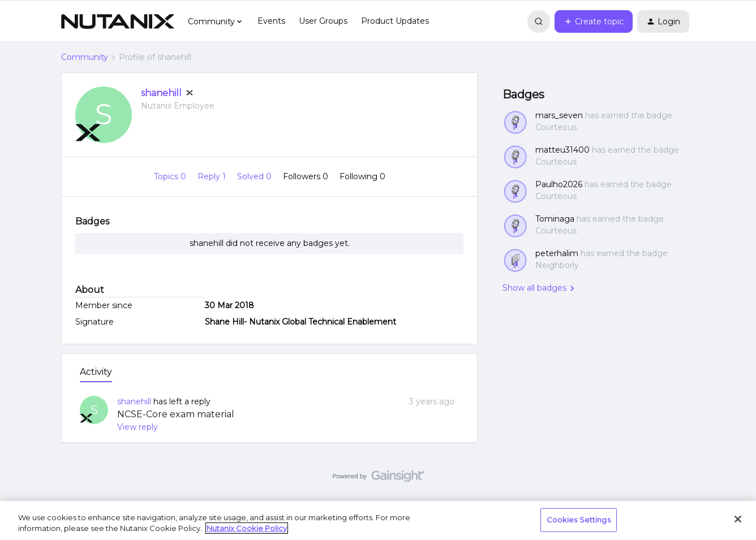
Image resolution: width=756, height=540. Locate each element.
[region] (378, 520)
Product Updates (395, 21)
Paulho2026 (559, 184)
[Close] (738, 519)
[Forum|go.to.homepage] (118, 21)
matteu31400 (562, 150)
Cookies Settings (579, 520)
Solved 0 (255, 176)
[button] (594, 21)
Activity (96, 372)
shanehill (161, 93)
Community (85, 57)
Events (271, 21)
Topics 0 (171, 176)
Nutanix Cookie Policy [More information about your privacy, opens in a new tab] (247, 528)
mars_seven (559, 115)
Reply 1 (213, 176)
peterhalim (557, 253)
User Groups (323, 21)
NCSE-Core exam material (176, 414)
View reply (138, 427)
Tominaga (555, 219)
